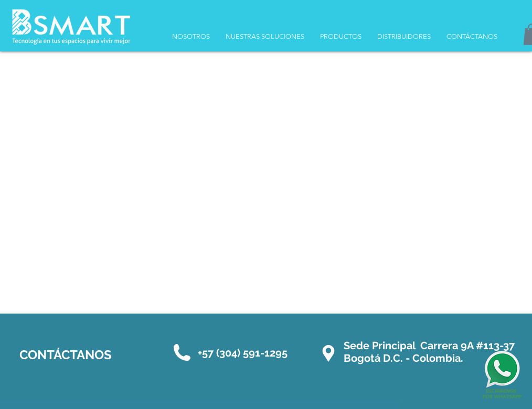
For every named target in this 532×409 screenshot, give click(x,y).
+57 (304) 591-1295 (243, 353)
